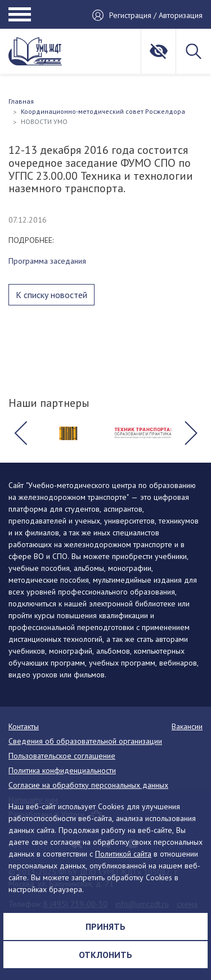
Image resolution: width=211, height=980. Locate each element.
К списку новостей (51, 295)
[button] (20, 433)
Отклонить (105, 955)
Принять (105, 926)
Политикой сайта (123, 854)
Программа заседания (47, 261)
